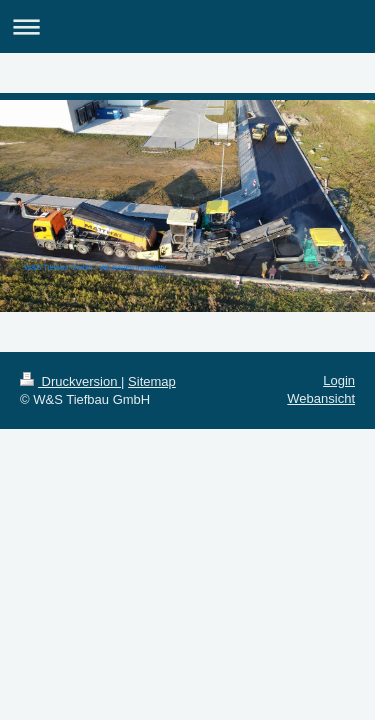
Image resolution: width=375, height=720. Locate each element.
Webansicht (321, 398)
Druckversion (70, 381)
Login (339, 380)
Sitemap (152, 381)
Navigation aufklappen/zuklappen (187, 26)
